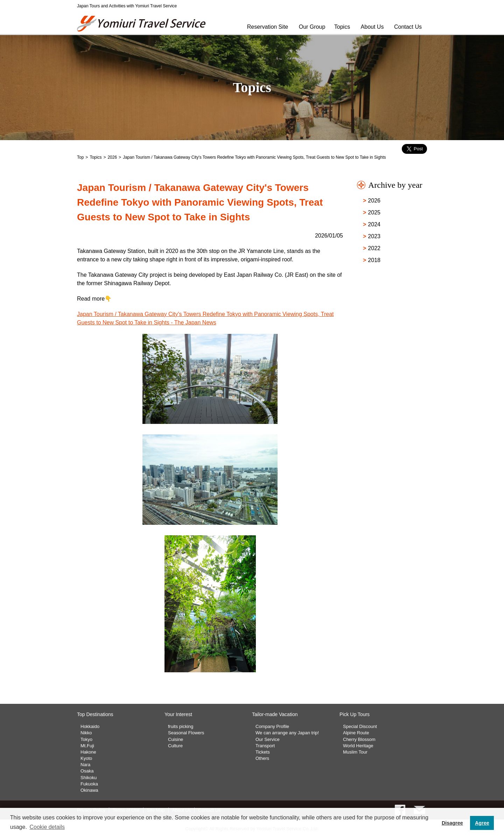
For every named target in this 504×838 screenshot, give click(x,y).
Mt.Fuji (87, 746)
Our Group (312, 27)
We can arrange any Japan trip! (287, 733)
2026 (112, 157)
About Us (372, 27)
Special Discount (360, 726)
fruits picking (181, 726)
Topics (342, 27)
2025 (374, 212)
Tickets (263, 752)
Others (262, 758)
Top (80, 157)
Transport (265, 746)
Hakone (88, 752)
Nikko (86, 733)
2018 (374, 260)
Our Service (268, 739)
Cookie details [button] (47, 827)
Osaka (87, 771)
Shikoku (89, 778)
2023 (374, 236)
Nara (85, 765)
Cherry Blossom (359, 739)
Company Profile (272, 726)
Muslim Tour (355, 752)
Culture (175, 746)
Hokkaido (90, 726)
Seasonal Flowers (186, 733)
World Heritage (358, 746)
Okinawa (89, 790)
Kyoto (86, 758)
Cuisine (176, 739)
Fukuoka (89, 784)
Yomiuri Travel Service (142, 24)
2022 (374, 248)
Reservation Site (268, 27)
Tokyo (86, 739)
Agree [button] (482, 823)
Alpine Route (356, 733)
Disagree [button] (452, 823)
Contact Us (408, 27)
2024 (374, 224)
